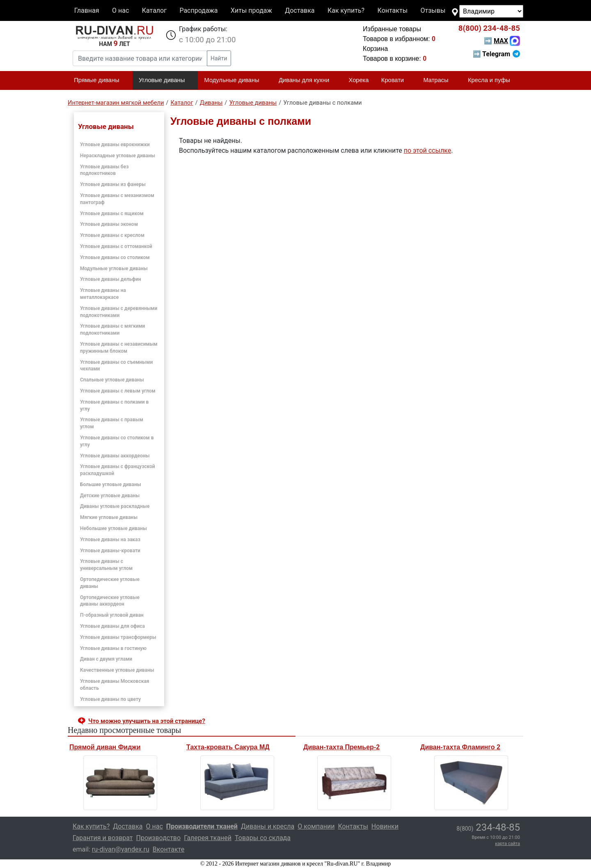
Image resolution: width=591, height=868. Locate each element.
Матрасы (439, 80)
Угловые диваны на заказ (110, 540)
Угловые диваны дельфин (111, 279)
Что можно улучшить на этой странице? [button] (147, 721)
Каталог (154, 10)
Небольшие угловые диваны (113, 528)
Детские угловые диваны (110, 496)
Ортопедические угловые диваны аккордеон (110, 601)
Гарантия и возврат (103, 838)
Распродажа (198, 10)
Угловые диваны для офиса (112, 626)
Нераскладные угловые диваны (118, 156)
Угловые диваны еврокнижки (115, 145)
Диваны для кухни (307, 80)
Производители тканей (202, 826)
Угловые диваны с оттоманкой (116, 246)
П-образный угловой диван (112, 615)
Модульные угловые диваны (114, 269)
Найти (219, 58)
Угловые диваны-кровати (110, 551)
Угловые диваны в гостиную (113, 648)
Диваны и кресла (268, 826)
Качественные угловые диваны (117, 670)
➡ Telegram (496, 54)
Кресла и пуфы (492, 80)
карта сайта (507, 844)
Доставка (300, 10)
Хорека (359, 80)
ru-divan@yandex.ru (121, 849)
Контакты (393, 10)
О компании (316, 826)
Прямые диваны (100, 80)
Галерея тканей (208, 838)
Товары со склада (263, 838)
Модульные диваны (235, 80)
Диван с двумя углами (106, 659)
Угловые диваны (165, 80)
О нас (120, 10)
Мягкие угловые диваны (109, 517)
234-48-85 (489, 28)
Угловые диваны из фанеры (113, 184)
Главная (87, 10)
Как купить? (346, 10)
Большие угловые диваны (111, 485)
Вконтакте (168, 849)
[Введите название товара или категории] (140, 58)
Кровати (396, 80)
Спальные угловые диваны (112, 380)
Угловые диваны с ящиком (112, 214)
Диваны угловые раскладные (115, 506)
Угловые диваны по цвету (110, 699)
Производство (159, 838)
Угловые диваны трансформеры (118, 637)
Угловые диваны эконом (109, 224)
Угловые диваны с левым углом (118, 391)
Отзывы (433, 10)
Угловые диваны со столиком (115, 257)
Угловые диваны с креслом (112, 235)
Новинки (385, 826)
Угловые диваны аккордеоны (115, 456)
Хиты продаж (251, 10)
